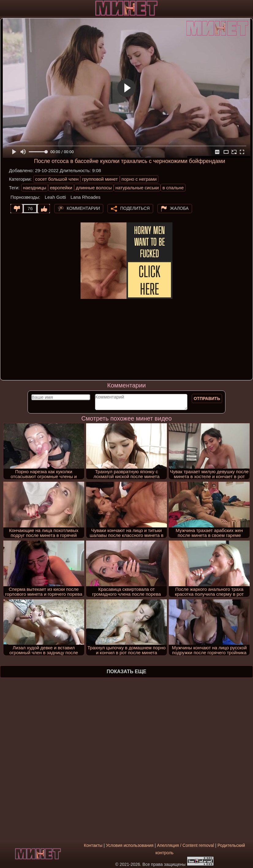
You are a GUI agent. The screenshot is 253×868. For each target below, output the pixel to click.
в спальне (173, 188)
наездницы (35, 188)
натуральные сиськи (137, 188)
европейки (61, 188)
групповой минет (100, 179)
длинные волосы (94, 188)
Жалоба (179, 208)
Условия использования (130, 845)
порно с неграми (139, 179)
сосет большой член (57, 179)
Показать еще (126, 672)
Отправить (207, 398)
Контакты (93, 845)
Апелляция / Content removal (186, 845)
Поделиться (135, 208)
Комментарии (83, 208)
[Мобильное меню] (6, 8)
